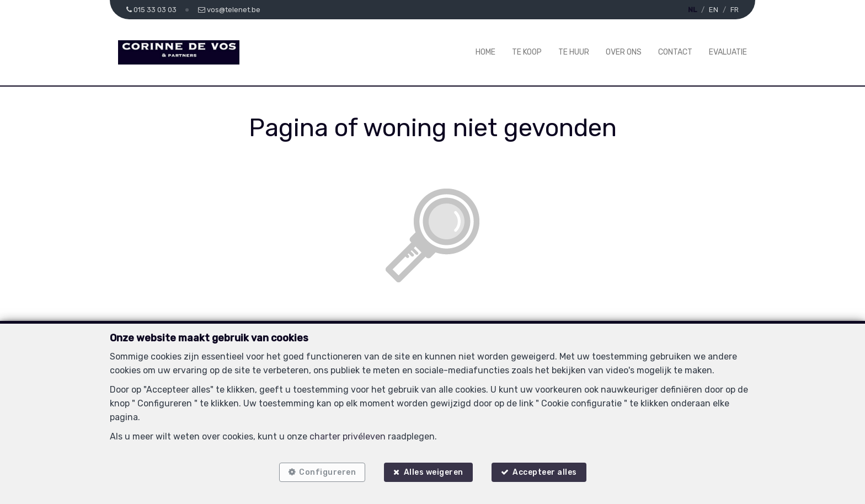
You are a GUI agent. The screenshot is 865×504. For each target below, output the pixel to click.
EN (714, 10)
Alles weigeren (434, 472)
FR (735, 10)
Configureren (327, 472)
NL (692, 10)
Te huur (574, 52)
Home (485, 52)
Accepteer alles (545, 472)
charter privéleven (348, 436)
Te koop (527, 52)
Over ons (624, 52)
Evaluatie (728, 52)
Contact (675, 52)
